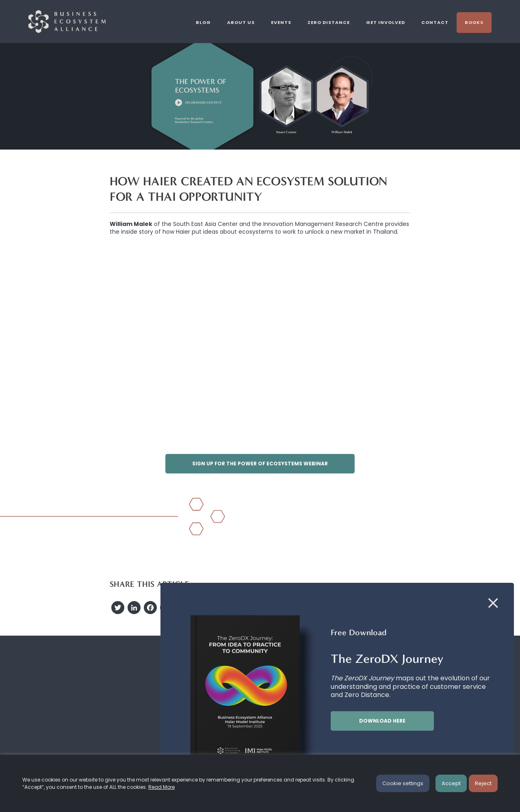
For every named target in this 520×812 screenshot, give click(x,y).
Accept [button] (451, 783)
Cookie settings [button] (403, 783)
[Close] (493, 604)
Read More (161, 787)
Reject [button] (483, 783)
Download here (382, 721)
